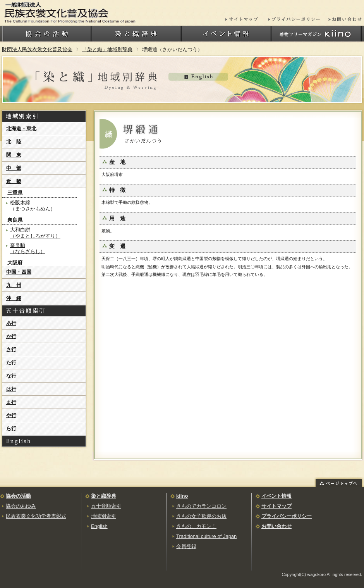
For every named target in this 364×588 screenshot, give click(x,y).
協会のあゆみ (21, 506)
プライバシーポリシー (287, 516)
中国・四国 (19, 272)
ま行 (11, 402)
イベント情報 (276, 496)
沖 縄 (14, 298)
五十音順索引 (106, 506)
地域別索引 (104, 516)
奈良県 (15, 220)
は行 (11, 389)
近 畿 (14, 181)
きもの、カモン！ (196, 526)
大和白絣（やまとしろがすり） (35, 233)
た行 (11, 363)
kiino (182, 496)
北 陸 (14, 142)
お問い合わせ (276, 526)
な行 (11, 376)
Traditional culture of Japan (206, 536)
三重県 (15, 193)
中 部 (14, 168)
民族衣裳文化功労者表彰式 (36, 516)
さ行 (11, 349)
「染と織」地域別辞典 (107, 49)
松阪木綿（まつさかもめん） (33, 206)
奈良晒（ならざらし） (28, 248)
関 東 (14, 155)
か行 (11, 336)
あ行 (11, 323)
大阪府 (15, 263)
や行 (11, 415)
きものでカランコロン (201, 506)
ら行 (11, 428)
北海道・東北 (21, 128)
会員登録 (186, 546)
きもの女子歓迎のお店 (201, 516)
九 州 (14, 285)
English (99, 526)
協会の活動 (18, 496)
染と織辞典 (104, 496)
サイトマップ (276, 506)
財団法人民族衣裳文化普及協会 (37, 49)
